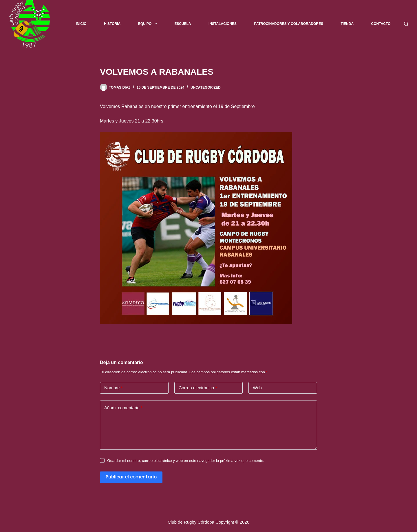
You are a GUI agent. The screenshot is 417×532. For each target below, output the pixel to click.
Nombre (113, 388)
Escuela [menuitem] (183, 24)
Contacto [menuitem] (381, 24)
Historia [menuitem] (112, 24)
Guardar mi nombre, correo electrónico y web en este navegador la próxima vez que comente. (186, 461)
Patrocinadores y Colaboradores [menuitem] (289, 24)
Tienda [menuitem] (347, 24)
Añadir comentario (123, 408)
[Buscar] (406, 24)
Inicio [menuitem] (81, 24)
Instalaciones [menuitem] (223, 24)
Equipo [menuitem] (149, 24)
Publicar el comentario (131, 477)
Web (257, 388)
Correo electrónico (198, 388)
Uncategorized (206, 87)
